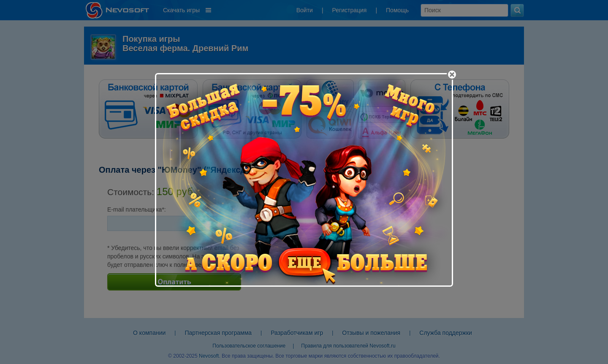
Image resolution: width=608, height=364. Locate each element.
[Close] (452, 75)
